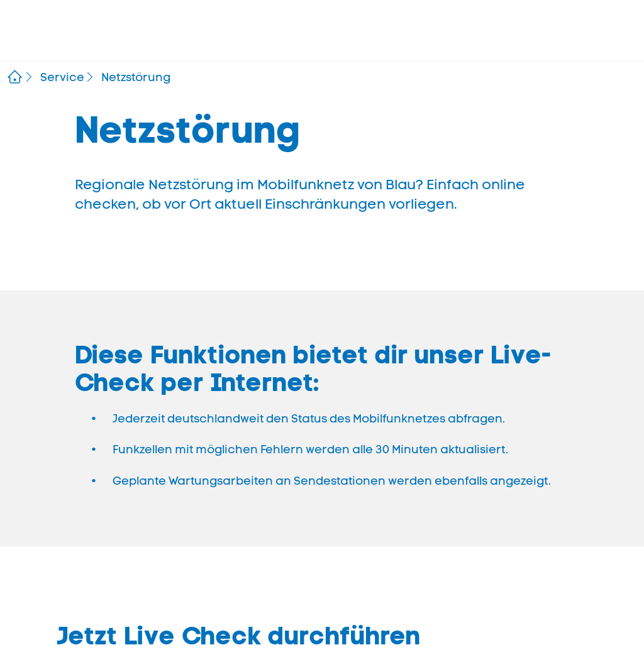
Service (62, 77)
